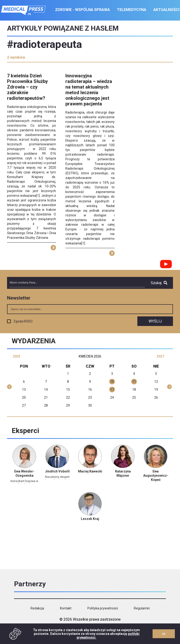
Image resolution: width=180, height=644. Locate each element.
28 (46, 405)
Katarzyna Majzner (123, 473)
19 (156, 390)
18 (134, 390)
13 (24, 390)
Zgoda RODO (23, 321)
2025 (17, 356)
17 (112, 390)
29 (68, 405)
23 (90, 397)
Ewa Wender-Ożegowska (24, 473)
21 (46, 397)
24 (112, 397)
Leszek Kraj (90, 519)
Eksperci (25, 431)
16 (90, 390)
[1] (38, 196)
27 (24, 405)
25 (134, 397)
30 (90, 405)
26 (156, 397)
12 (156, 382)
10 (112, 382)
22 (68, 397)
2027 (160, 356)
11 (134, 382)
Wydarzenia (34, 341)
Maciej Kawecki (90, 471)
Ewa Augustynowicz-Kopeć (156, 476)
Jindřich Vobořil (57, 471)
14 (46, 390)
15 (68, 390)
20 (24, 397)
